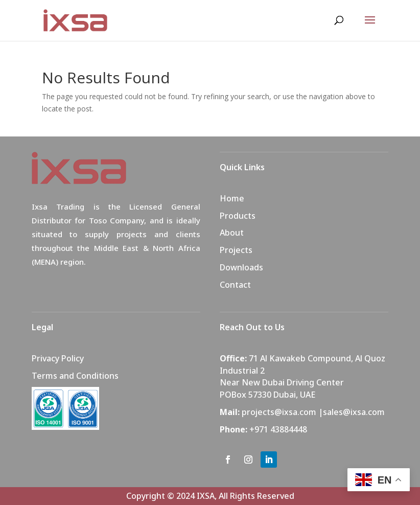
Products (238, 216)
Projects (236, 250)
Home (232, 198)
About (232, 233)
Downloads (241, 267)
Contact (235, 285)
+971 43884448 (278, 429)
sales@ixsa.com (354, 412)
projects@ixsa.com (279, 412)
